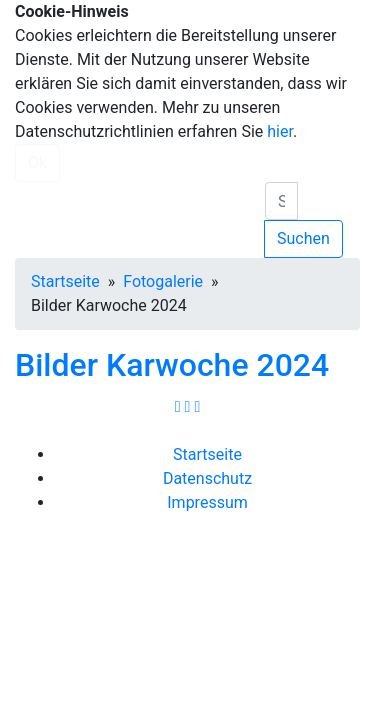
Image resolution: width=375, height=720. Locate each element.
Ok (37, 162)
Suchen (303, 238)
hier (280, 131)
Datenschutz (207, 478)
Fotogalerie (163, 281)
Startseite (65, 281)
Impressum (207, 502)
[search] (281, 201)
